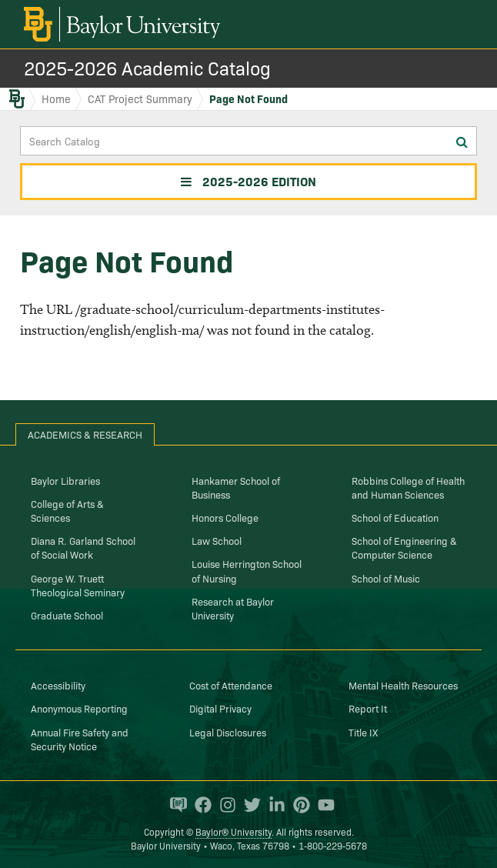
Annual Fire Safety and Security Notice (80, 739)
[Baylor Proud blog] (175, 805)
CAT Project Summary (140, 98)
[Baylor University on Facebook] (199, 805)
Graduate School (67, 615)
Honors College (225, 517)
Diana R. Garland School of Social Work (83, 547)
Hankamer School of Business (236, 487)
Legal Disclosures (228, 732)
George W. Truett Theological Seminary (78, 585)
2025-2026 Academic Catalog (147, 67)
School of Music (386, 578)
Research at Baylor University (233, 608)
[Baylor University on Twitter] (248, 805)
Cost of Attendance (231, 685)
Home (56, 98)
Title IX (363, 732)
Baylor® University (233, 831)
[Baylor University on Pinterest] (298, 805)
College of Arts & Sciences (67, 510)
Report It (368, 708)
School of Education (395, 517)
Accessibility (58, 685)
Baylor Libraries (65, 480)
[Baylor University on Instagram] (224, 805)
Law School (217, 540)
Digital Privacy (220, 708)
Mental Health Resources (403, 685)
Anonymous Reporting (79, 708)
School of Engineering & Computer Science (404, 547)
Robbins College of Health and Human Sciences (408, 487)
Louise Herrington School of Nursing (247, 570)
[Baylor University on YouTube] (322, 805)
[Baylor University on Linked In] (273, 805)
